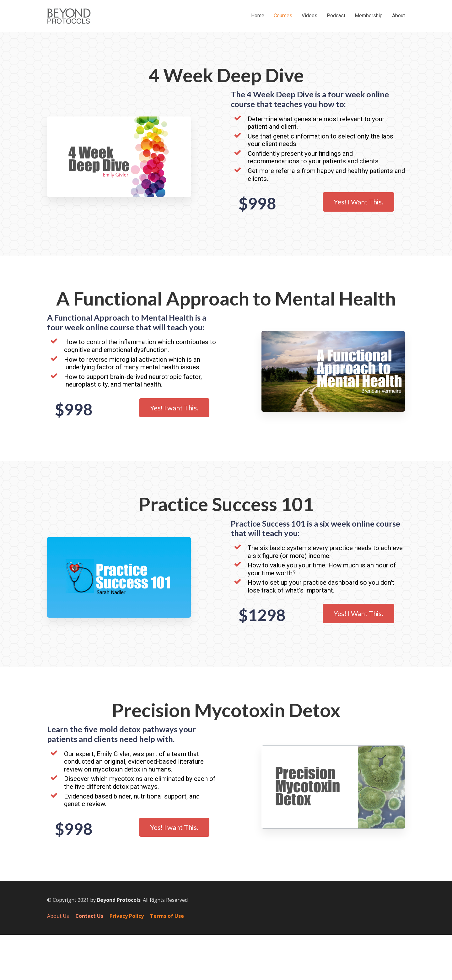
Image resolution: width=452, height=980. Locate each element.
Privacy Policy (127, 916)
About (398, 16)
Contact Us (89, 916)
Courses (283, 16)
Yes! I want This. (174, 408)
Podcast (336, 16)
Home (258, 16)
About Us (58, 916)
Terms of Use (167, 916)
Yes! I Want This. (358, 202)
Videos (309, 16)
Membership (369, 16)
